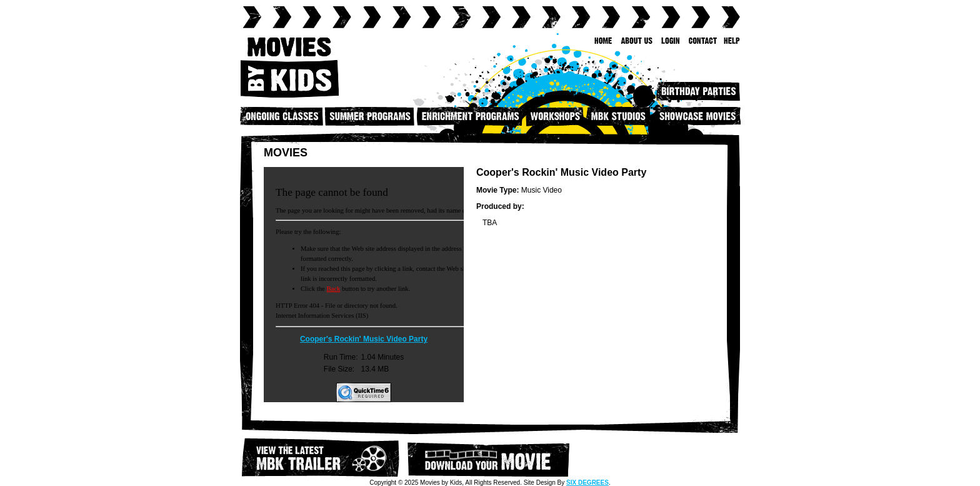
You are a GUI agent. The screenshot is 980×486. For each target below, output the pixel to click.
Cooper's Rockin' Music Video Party (364, 339)
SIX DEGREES (587, 483)
